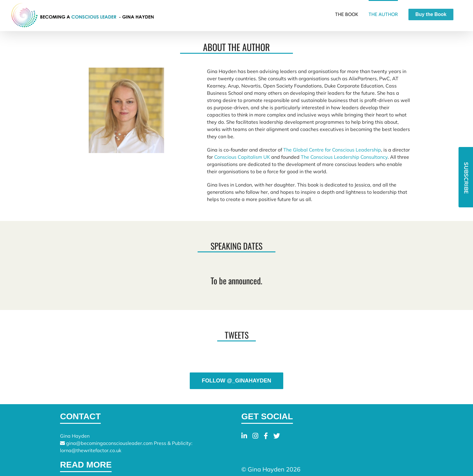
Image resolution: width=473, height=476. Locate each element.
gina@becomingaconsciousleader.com (109, 443)
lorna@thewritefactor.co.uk (91, 450)
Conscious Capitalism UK (242, 157)
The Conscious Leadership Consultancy (344, 157)
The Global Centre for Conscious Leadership (332, 150)
